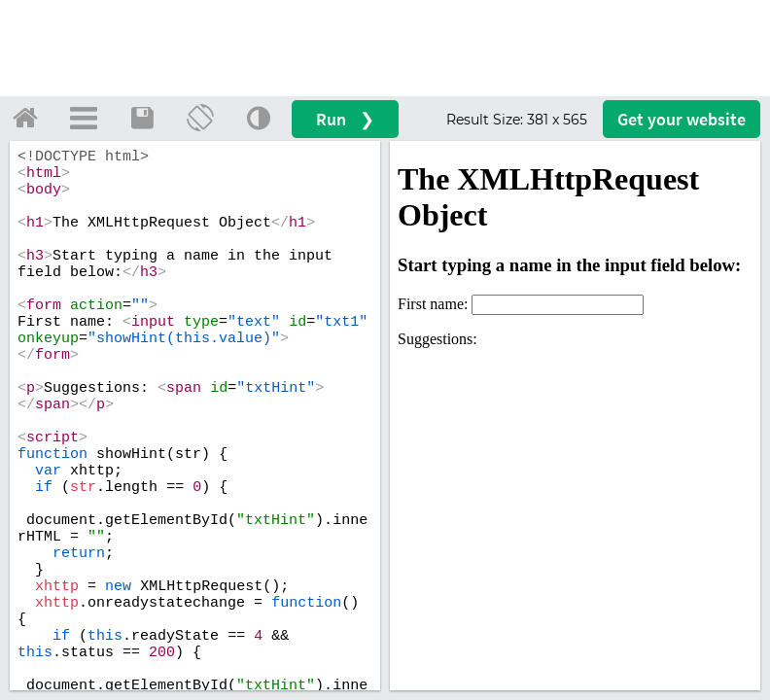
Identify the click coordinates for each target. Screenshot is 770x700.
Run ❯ (345, 119)
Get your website (682, 119)
